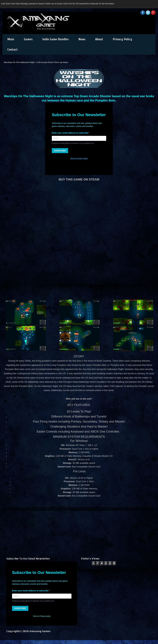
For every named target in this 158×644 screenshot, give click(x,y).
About (99, 39)
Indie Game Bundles (56, 39)
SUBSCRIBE (20, 608)
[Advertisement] (79, 528)
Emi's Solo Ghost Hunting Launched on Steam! (26, 4)
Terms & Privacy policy (42, 616)
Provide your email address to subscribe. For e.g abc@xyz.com (33, 601)
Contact (13, 50)
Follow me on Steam (55, 4)
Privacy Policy (122, 39)
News (82, 39)
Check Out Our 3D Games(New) (78, 4)
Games (28, 39)
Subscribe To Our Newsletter (103, 4)
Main (11, 39)
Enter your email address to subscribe (31, 591)
